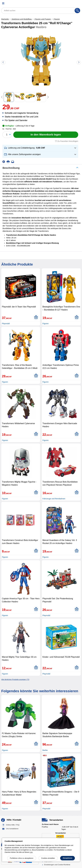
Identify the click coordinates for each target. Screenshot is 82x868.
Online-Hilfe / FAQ (13, 825)
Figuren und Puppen (43, 19)
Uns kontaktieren (12, 829)
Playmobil (6, 324)
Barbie (45, 750)
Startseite (5, 19)
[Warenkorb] (78, 3)
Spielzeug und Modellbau (22, 19)
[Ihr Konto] (71, 3)
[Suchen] (77, 11)
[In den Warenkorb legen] (46, 135)
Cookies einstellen (48, 858)
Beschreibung (11, 168)
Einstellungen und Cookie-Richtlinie (57, 865)
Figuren (57, 19)
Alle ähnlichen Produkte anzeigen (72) (15, 679)
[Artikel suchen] (41, 11)
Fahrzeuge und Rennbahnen (54, 499)
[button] (40, 148)
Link (31, 852)
